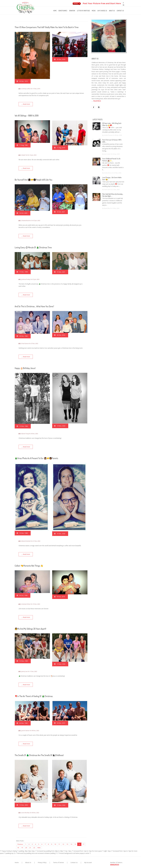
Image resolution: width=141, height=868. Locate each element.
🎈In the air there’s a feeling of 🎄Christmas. (34, 689)
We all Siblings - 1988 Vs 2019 (27, 115)
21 (30, 839)
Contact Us (120, 11)
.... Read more (27, 104)
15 (75, 835)
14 (71, 835)
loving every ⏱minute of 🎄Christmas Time (33, 245)
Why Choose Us (102, 11)
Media (94, 11)
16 (79, 835)
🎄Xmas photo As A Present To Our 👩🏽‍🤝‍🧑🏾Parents (36, 453)
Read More (97, 101)
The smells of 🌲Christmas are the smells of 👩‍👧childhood (39, 747)
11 (59, 835)
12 (63, 835)
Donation (72, 11)
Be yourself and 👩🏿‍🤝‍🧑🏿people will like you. (34, 178)
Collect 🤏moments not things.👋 (29, 560)
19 (22, 839)
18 (18, 839)
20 (26, 839)
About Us (112, 11)
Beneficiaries (63, 11)
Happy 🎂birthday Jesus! (25, 364)
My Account (88, 853)
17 (83, 835)
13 (67, 835)
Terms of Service (58, 853)
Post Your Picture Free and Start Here (96, 3)
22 (34, 839)
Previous (20, 835)
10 (55, 835)
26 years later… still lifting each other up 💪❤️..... (112, 124)
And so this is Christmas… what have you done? (34, 303)
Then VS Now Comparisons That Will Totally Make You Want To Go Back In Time (47, 27)
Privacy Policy (42, 853)
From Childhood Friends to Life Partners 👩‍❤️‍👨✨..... (111, 160)
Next (39, 839)
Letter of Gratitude (83, 11)
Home (55, 11)
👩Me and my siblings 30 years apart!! (30, 622)
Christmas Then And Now (70, 864)
